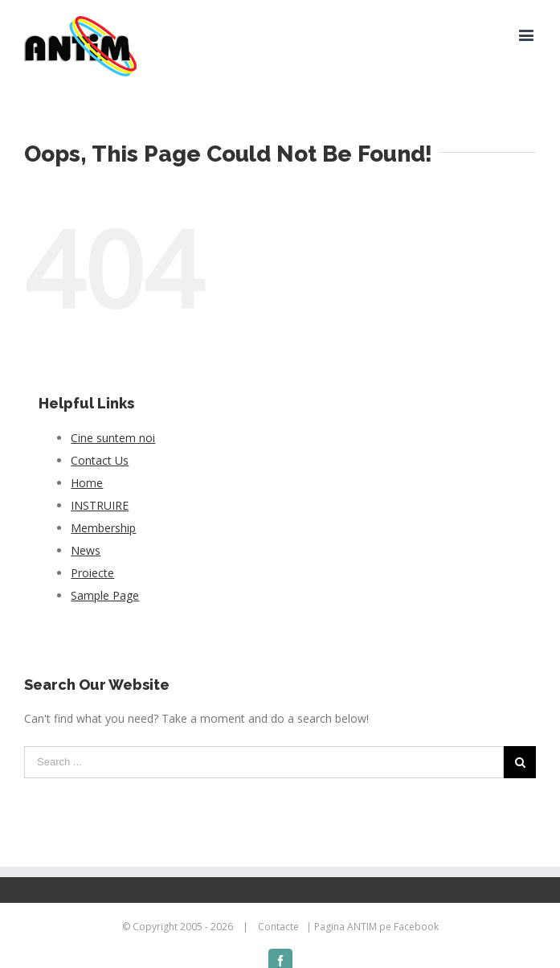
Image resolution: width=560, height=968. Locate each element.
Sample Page (105, 595)
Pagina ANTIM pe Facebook (376, 927)
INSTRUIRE (100, 505)
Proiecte (92, 573)
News (86, 550)
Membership (103, 528)
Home (87, 483)
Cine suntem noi (113, 438)
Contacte (278, 927)
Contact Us (100, 460)
